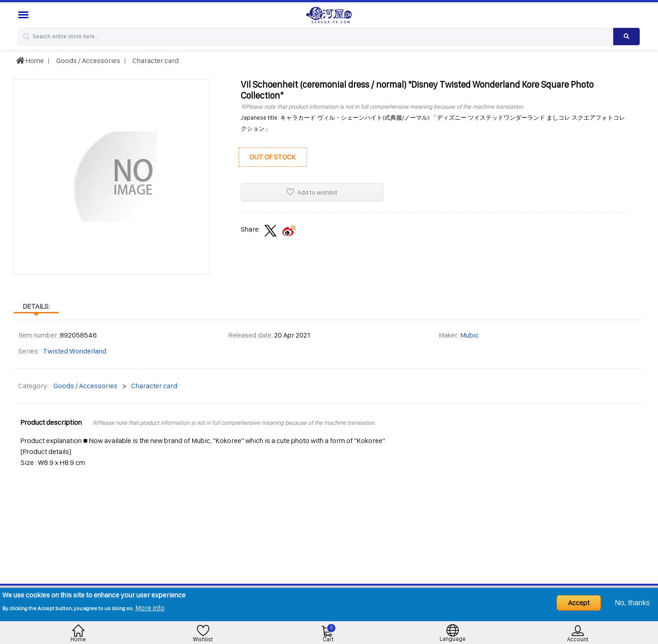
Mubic (470, 335)
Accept (579, 603)
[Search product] (626, 37)
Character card (155, 61)
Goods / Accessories (88, 61)
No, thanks (632, 603)
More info (150, 608)
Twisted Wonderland (75, 351)
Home (30, 61)
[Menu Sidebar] (24, 15)
